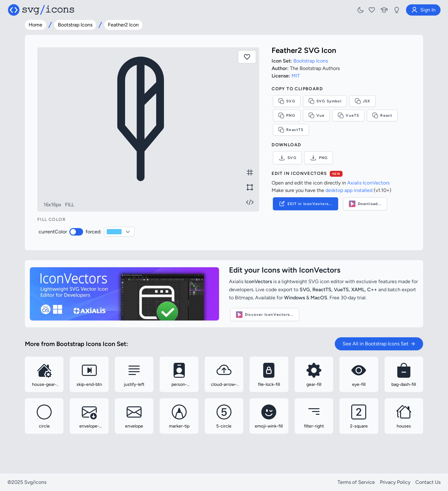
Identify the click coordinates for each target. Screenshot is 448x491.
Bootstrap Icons (75, 25)
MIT (296, 76)
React (382, 115)
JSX (363, 101)
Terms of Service (356, 482)
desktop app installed (349, 190)
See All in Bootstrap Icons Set (379, 344)
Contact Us (428, 482)
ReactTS (291, 130)
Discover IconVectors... (265, 315)
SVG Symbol (325, 101)
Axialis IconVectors (368, 183)
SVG (287, 101)
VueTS (348, 115)
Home (35, 25)
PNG (287, 115)
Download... (365, 204)
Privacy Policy (395, 482)
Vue (317, 115)
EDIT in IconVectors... (305, 204)
